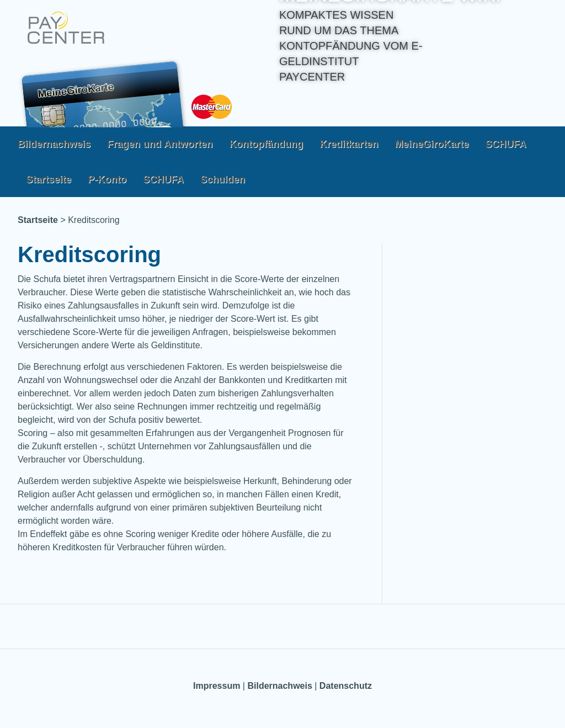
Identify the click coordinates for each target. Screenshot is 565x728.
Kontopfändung (266, 144)
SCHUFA (505, 144)
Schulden (223, 179)
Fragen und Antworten (160, 144)
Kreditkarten (349, 144)
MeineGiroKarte (431, 144)
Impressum (217, 686)
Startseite (49, 179)
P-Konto (107, 179)
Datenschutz (346, 686)
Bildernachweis (54, 144)
